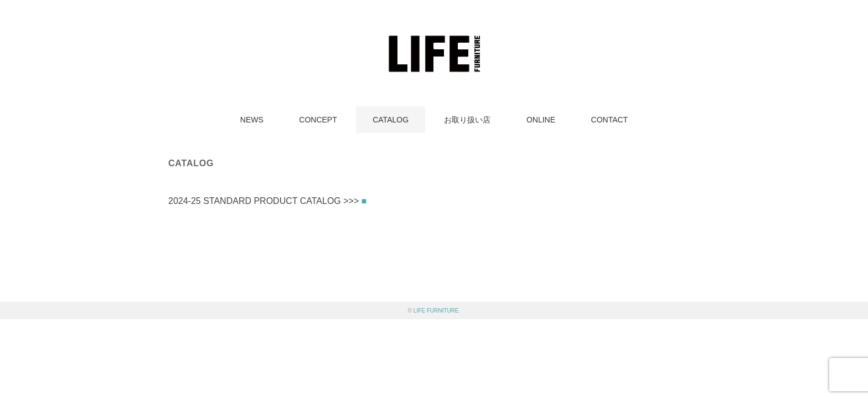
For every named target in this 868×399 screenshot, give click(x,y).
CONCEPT (318, 120)
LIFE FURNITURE (436, 311)
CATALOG (391, 120)
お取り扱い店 (467, 120)
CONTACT (610, 120)
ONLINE (541, 120)
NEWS (252, 120)
